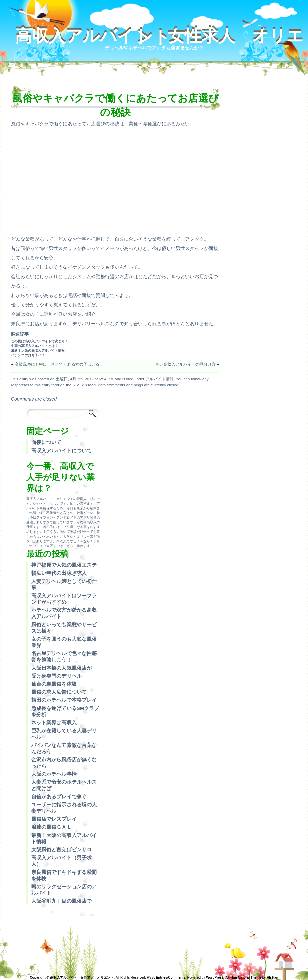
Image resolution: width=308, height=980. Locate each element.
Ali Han (272, 977)
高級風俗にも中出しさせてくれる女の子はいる (57, 364)
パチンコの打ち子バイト (30, 355)
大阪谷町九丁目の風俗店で (61, 901)
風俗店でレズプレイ (54, 819)
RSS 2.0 (80, 385)
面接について (46, 442)
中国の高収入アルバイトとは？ (35, 346)
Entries (162, 977)
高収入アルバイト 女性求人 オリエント (159, 36)
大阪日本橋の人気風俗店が (61, 668)
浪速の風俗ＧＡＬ (51, 827)
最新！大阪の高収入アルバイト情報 (38, 351)
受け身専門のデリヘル (56, 676)
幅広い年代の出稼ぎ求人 (59, 573)
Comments (177, 977)
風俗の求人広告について (59, 692)
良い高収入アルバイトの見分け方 (185, 364)
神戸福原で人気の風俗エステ (64, 565)
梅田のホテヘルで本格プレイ (64, 700)
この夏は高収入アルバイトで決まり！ (40, 341)
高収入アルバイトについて (61, 450)
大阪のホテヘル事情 (54, 774)
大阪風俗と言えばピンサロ (61, 849)
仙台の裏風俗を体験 (54, 684)
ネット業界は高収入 (54, 722)
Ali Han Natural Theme (243, 977)
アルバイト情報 (160, 379)
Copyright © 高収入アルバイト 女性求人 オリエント (72, 977)
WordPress (215, 977)
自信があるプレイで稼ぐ (59, 796)
